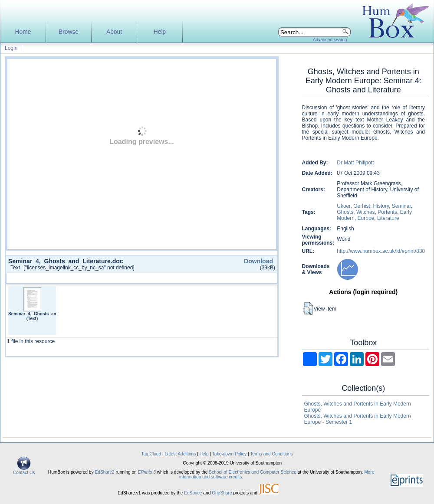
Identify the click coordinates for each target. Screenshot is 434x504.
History (381, 206)
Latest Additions (180, 454)
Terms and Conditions (271, 454)
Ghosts (345, 212)
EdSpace (193, 493)
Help (160, 32)
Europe (366, 218)
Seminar (401, 206)
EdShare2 (104, 472)
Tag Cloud (151, 454)
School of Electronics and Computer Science (253, 472)
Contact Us (24, 471)
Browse (69, 32)
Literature (388, 218)
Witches (366, 212)
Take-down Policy (229, 454)
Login (11, 48)
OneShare (222, 493)
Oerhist (362, 206)
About (114, 32)
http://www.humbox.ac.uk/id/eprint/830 (381, 251)
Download (258, 261)
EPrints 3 (147, 472)
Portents (387, 212)
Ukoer (344, 206)
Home (23, 32)
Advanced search (330, 40)
